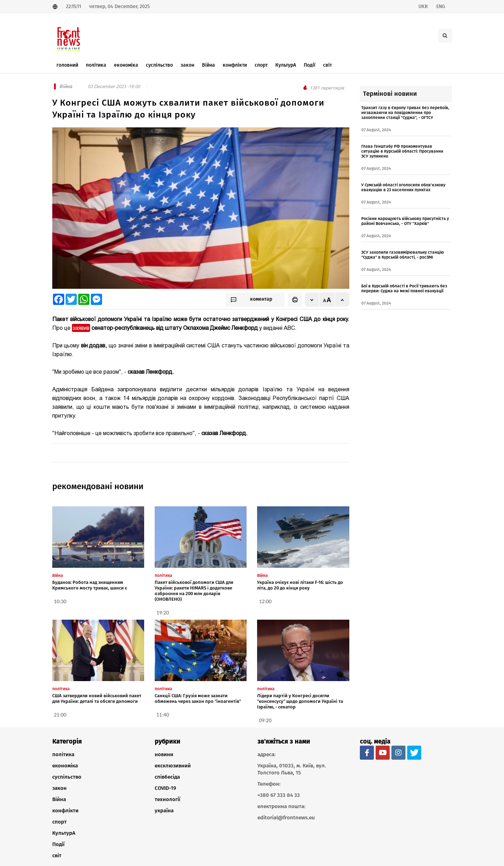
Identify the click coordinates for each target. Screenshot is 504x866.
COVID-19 (165, 788)
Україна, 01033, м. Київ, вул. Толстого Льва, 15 (292, 769)
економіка (65, 766)
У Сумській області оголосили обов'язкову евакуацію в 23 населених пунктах (403, 187)
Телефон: (269, 784)
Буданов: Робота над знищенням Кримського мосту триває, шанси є (90, 585)
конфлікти (65, 811)
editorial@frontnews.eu (286, 818)
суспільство (67, 777)
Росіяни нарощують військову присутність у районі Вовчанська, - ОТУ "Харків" (405, 221)
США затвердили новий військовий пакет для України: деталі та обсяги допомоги (97, 698)
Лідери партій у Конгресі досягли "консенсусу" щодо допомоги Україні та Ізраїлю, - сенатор (300, 701)
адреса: (267, 754)
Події (58, 844)
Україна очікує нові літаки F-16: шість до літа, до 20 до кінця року (300, 585)
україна (164, 811)
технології (167, 799)
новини (164, 754)
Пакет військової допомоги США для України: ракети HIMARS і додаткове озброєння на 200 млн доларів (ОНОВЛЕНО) (194, 591)
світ (57, 855)
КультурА (64, 833)
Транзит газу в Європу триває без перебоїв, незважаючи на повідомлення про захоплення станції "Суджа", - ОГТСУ (405, 113)
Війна (59, 799)
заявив (81, 328)
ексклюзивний (173, 766)
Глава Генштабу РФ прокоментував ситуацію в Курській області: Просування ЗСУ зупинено (402, 151)
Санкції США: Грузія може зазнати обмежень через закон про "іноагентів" (198, 698)
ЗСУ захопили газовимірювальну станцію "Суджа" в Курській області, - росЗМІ (403, 255)
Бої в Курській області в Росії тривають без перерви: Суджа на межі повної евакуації (404, 288)
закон (59, 788)
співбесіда (167, 777)
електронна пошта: (281, 806)
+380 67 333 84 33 (279, 795)
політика (63, 754)
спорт (59, 822)
